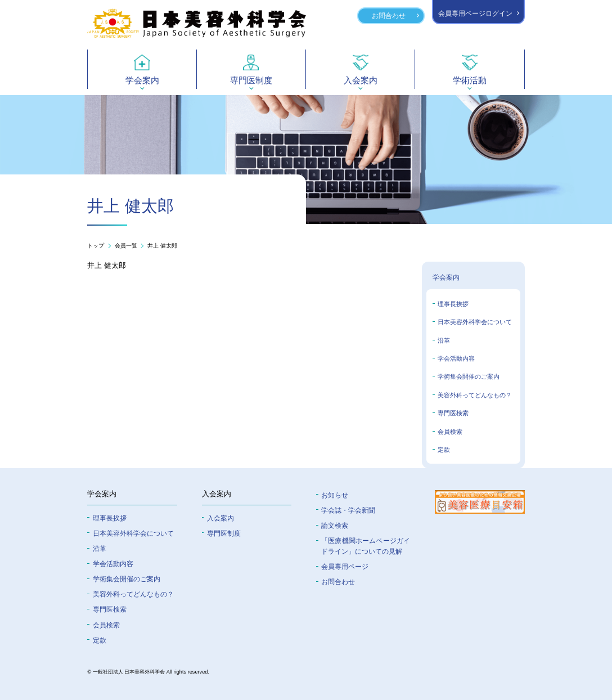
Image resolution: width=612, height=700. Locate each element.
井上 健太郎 (162, 246)
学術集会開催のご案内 (469, 376)
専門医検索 (453, 413)
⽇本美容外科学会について (133, 533)
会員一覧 (126, 246)
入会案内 (220, 518)
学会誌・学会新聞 (348, 510)
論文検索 (335, 525)
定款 (444, 450)
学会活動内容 (456, 358)
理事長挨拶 (453, 304)
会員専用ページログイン (475, 13)
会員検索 (450, 432)
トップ (96, 246)
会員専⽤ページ (345, 566)
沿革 (444, 340)
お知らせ (335, 495)
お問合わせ (389, 15)
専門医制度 (224, 533)
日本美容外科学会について (475, 322)
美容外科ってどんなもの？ (475, 395)
